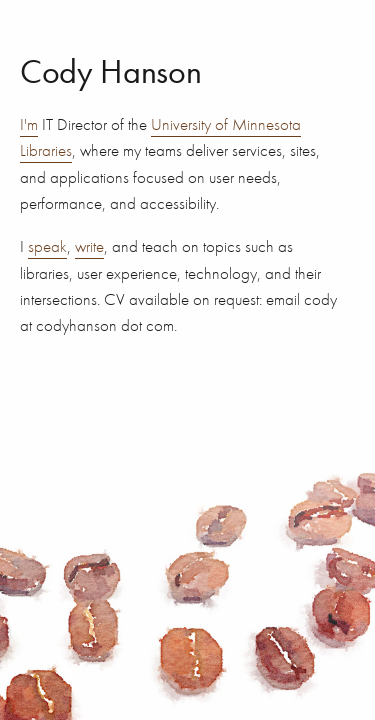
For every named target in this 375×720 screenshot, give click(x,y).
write (89, 246)
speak (47, 246)
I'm (29, 124)
